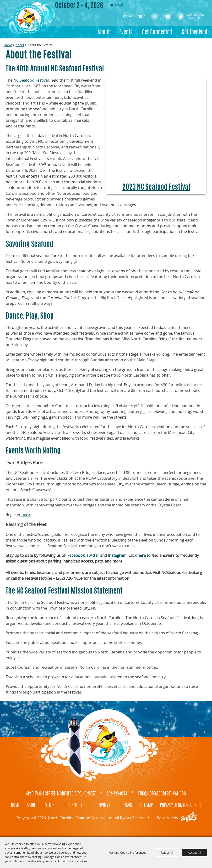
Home (8, 45)
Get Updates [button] (168, 16)
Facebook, (76, 555)
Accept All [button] (194, 852)
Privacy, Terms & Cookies (181, 805)
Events (126, 33)
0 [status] (144, 16)
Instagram (117, 555)
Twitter (93, 555)
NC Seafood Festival (31, 80)
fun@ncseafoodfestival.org (162, 794)
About (104, 33)
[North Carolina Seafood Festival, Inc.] (30, 18)
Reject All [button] (167, 852)
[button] (156, 136)
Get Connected (157, 33)
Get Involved (194, 33)
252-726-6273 (117, 794)
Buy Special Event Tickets (197, 16)
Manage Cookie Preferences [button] (127, 852)
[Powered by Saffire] (189, 818)
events (78, 327)
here (26, 515)
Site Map (146, 805)
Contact (126, 805)
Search (155, 16)
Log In (127, 16)
